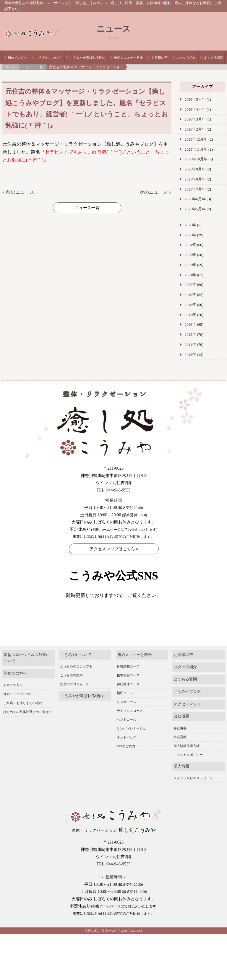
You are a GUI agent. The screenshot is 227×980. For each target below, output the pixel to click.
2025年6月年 (195, 199)
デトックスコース (130, 720)
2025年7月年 (195, 189)
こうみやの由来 (71, 684)
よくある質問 (214, 58)
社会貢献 (180, 746)
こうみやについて (48, 58)
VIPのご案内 (126, 755)
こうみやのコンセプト (76, 675)
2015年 (190, 335)
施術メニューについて (20, 703)
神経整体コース (128, 693)
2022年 (190, 265)
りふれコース (127, 711)
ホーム (11, 67)
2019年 (190, 295)
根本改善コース (128, 684)
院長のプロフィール (75, 693)
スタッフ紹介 (186, 58)
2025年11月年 (196, 149)
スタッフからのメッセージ (193, 787)
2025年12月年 (196, 139)
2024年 (190, 245)
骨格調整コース (128, 675)
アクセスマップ (187, 713)
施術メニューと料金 (128, 58)
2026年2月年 (195, 129)
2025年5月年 (195, 209)
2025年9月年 (195, 169)
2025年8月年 (195, 179)
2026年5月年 (195, 100)
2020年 (190, 285)
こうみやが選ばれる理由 (88, 58)
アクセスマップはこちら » (114, 549)
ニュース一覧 (33, 67)
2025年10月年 (196, 159)
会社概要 (181, 725)
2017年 (190, 315)
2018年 (190, 305)
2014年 (190, 345)
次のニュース (154, 192)
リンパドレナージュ (131, 738)
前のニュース (20, 192)
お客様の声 (159, 58)
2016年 (190, 325)
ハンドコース (127, 729)
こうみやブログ (187, 701)
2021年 (190, 275)
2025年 (190, 235)
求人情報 (181, 775)
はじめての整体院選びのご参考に (28, 721)
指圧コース (125, 702)
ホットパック (127, 746)
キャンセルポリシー (188, 764)
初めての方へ (17, 58)
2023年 (190, 255)
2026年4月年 (195, 110)
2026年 (190, 225)
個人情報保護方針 (187, 755)
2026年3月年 (195, 119)
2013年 (190, 355)
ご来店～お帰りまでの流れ (23, 712)
